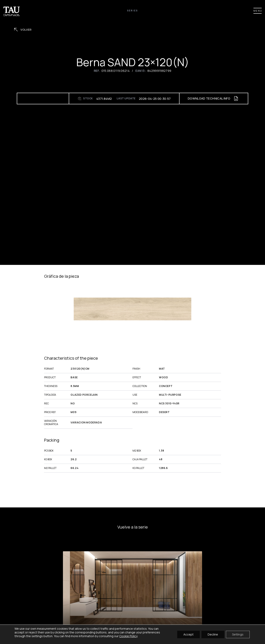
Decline (213, 634)
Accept (189, 634)
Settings (238, 634)
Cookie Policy (128, 636)
